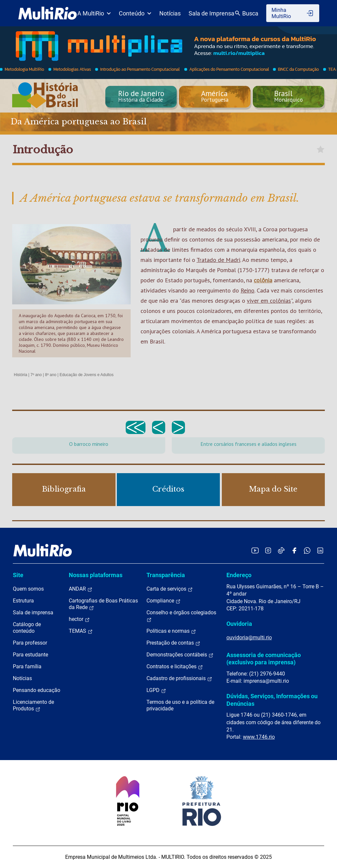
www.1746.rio (259, 737)
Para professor (30, 643)
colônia (263, 280)
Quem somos (28, 589)
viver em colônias (269, 301)
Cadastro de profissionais (179, 678)
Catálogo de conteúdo (27, 628)
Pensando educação (37, 690)
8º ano (51, 375)
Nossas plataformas (96, 575)
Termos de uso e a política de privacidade (180, 705)
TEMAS (81, 631)
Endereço (239, 575)
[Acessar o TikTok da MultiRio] (281, 550)
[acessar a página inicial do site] (48, 13)
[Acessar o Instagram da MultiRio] (268, 550)
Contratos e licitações (175, 667)
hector (79, 619)
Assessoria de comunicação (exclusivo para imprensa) (264, 659)
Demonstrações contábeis (180, 655)
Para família (27, 666)
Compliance (164, 601)
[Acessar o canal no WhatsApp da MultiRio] (307, 550)
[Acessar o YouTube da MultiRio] (255, 550)
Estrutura (23, 601)
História (21, 375)
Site (18, 575)
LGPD (156, 690)
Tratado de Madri (218, 260)
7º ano (36, 375)
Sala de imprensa (33, 613)
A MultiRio (94, 13)
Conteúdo (135, 13)
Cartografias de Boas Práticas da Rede (103, 604)
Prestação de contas (173, 643)
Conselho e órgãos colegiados (181, 616)
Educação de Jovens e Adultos (87, 375)
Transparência (166, 575)
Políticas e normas (171, 631)
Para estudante (30, 655)
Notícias (170, 13)
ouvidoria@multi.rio (249, 638)
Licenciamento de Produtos (33, 705)
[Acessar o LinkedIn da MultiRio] (320, 550)
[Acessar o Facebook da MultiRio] (294, 550)
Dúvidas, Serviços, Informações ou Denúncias (272, 700)
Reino (247, 290)
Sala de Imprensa (211, 13)
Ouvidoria (239, 624)
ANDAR (81, 589)
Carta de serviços (170, 589)
